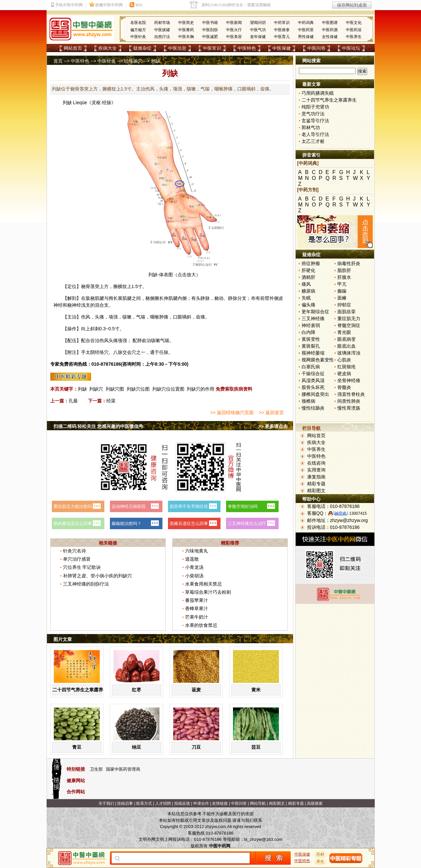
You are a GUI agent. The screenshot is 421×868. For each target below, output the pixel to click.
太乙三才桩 (313, 141)
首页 (58, 61)
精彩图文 (316, 491)
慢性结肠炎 (313, 408)
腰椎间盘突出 (315, 394)
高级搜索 (315, 803)
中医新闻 (234, 23)
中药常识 (282, 23)
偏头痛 (308, 305)
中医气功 (258, 30)
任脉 (164, 352)
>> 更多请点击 (273, 426)
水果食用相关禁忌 (203, 584)
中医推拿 (282, 30)
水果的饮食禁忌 (201, 625)
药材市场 (162, 23)
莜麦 (196, 690)
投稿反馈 (182, 803)
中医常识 (212, 48)
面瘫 (342, 298)
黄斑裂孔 (311, 346)
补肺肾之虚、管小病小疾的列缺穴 (97, 576)
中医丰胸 (186, 37)
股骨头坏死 (313, 387)
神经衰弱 (311, 325)
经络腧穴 (133, 61)
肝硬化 (308, 270)
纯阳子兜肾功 (315, 107)
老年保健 (258, 37)
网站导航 (258, 803)
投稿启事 (125, 803)
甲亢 (342, 284)
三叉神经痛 (313, 318)
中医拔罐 (162, 30)
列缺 (67, 103)
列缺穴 (96, 389)
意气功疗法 (313, 114)
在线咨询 (316, 463)
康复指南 (316, 477)
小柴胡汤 (194, 576)
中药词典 (306, 23)
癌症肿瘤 (311, 263)
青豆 (77, 747)
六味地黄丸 (197, 551)
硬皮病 (344, 374)
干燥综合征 (313, 374)
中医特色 (247, 48)
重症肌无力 (349, 318)
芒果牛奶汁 (197, 617)
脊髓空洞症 (349, 325)
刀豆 (196, 747)
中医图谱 (330, 23)
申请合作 (201, 803)
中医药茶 (306, 30)
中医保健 (282, 48)
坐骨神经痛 (349, 380)
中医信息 (177, 48)
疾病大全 (108, 48)
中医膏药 (186, 30)
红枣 (137, 690)
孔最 (73, 401)
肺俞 (142, 340)
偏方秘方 (138, 30)
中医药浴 (354, 30)
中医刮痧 (210, 30)
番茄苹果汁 (197, 600)
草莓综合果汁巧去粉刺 (208, 592)
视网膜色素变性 (318, 360)
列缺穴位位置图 (168, 389)
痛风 (306, 284)
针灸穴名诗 (74, 551)
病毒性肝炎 (349, 263)
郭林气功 (311, 127)
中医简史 (186, 23)
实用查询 (316, 470)
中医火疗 (234, 30)
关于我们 (106, 803)
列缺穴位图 (138, 389)
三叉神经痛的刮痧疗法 (86, 584)
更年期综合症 (315, 312)
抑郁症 (344, 305)
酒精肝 (308, 277)
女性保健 (330, 37)
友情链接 (220, 803)
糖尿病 (308, 291)
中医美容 (234, 37)
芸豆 (256, 747)
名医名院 (138, 23)
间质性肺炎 (349, 401)
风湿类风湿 (313, 380)
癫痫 (342, 291)
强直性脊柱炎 (351, 394)
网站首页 (73, 48)
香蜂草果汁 (197, 608)
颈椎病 (308, 401)
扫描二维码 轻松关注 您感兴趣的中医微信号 (98, 426)
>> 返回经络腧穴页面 (232, 413)
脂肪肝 (344, 270)
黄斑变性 (311, 339)
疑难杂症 (142, 48)
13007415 (358, 513)
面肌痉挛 (347, 312)
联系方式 (144, 803)
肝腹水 (344, 277)
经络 (99, 352)
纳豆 (137, 747)
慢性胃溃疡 (349, 408)
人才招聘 (163, 803)
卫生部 (96, 769)
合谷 (90, 340)
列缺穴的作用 (200, 389)
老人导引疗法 (315, 134)
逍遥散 (192, 559)
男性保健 (306, 37)
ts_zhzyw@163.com (263, 839)
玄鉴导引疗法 (315, 121)
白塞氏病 (311, 367)
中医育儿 (282, 37)
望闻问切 (258, 23)
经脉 (107, 103)
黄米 (256, 690)
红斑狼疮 (347, 367)
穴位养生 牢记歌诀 (82, 567)
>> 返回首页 (271, 413)
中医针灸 (138, 37)
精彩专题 (316, 484)
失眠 (306, 298)
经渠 (111, 401)
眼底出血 (347, 346)
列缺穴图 (115, 389)
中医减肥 (210, 37)
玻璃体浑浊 (349, 353)
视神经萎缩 (313, 353)
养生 (320, 861)
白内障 (308, 332)
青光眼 (344, 332)
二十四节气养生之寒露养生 (80, 690)
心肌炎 (344, 360)
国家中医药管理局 (123, 769)
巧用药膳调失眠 (318, 93)
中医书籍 (210, 23)
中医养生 (354, 37)
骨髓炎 (344, 387)
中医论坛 (351, 48)
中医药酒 (330, 30)
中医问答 (316, 48)
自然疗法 (162, 37)
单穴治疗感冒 (77, 559)
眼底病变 (347, 339)
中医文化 (354, 23)
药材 (320, 854)
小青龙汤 (194, 567)
